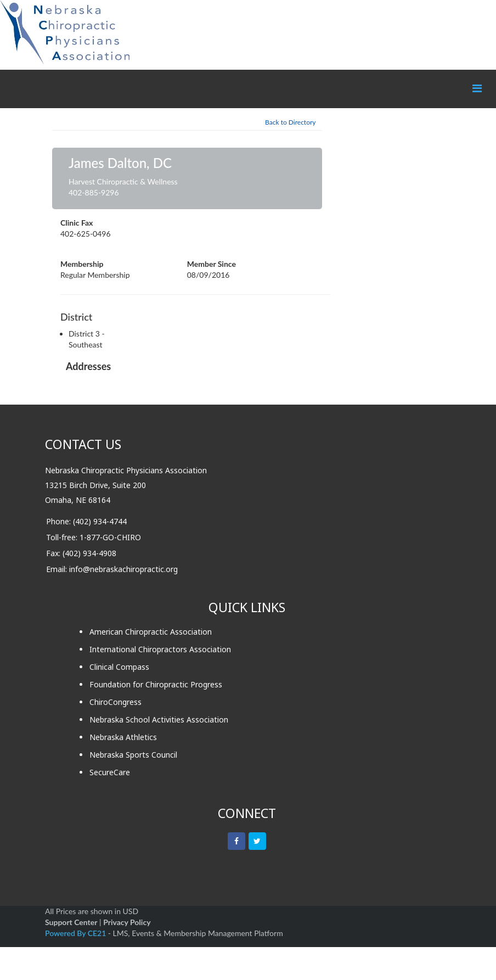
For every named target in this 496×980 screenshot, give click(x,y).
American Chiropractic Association (151, 632)
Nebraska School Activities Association (159, 719)
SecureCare (110, 772)
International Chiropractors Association (160, 649)
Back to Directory (290, 122)
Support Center (71, 922)
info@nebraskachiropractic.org (123, 569)
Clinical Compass (119, 667)
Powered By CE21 (77, 933)
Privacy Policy (127, 922)
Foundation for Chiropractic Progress (156, 684)
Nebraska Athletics (123, 737)
